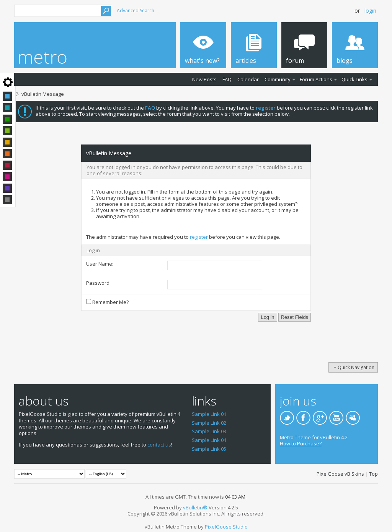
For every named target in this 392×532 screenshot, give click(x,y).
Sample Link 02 (209, 423)
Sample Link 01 (209, 414)
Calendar (248, 79)
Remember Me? (107, 302)
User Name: (100, 264)
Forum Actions (316, 79)
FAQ (227, 79)
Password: (98, 283)
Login (370, 11)
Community (278, 79)
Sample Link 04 (209, 440)
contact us (159, 445)
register (199, 237)
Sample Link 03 (209, 431)
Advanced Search (136, 11)
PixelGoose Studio (226, 527)
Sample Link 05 (209, 449)
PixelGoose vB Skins (340, 474)
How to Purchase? (301, 443)
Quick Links (354, 79)
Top (373, 474)
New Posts (204, 79)
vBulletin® (195, 507)
